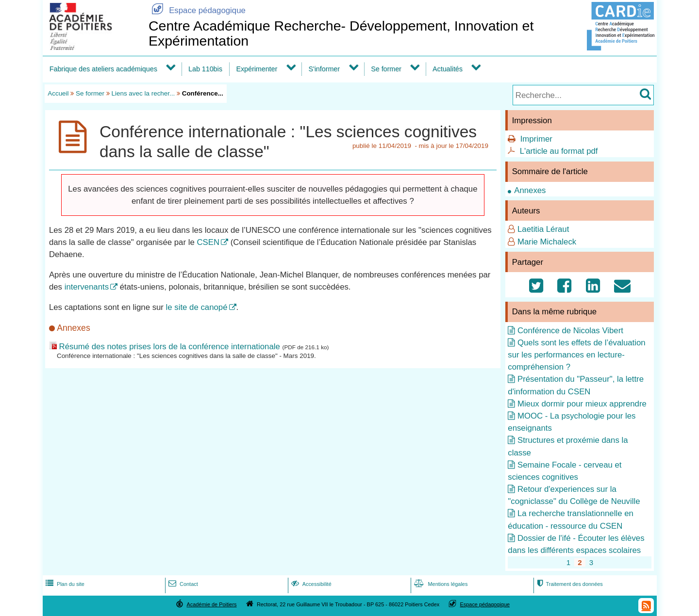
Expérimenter (257, 69)
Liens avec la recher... (143, 93)
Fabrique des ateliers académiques (103, 69)
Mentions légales (440, 584)
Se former (386, 69)
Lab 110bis (205, 69)
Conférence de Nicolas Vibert (570, 331)
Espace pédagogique (197, 10)
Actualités (448, 69)
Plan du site (64, 584)
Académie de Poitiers (211, 604)
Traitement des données (569, 584)
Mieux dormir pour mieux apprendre (582, 404)
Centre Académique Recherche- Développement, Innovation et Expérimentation (341, 33)
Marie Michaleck (547, 242)
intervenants (87, 287)
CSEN (208, 242)
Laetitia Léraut (543, 229)
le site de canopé (197, 307)
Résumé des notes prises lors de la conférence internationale (170, 347)
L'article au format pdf (559, 151)
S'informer (324, 69)
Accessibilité (310, 584)
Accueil (58, 93)
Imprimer (536, 139)
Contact (182, 584)
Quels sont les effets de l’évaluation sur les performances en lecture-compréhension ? (576, 355)
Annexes (530, 190)
